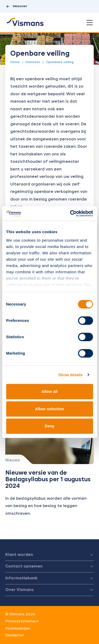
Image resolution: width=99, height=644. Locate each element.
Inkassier (16, 6)
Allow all (49, 391)
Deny (49, 426)
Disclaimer (15, 635)
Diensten (33, 62)
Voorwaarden (18, 628)
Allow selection (49, 409)
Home (15, 62)
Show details (71, 375)
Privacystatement (22, 621)
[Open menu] (90, 23)
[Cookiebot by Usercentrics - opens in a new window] (70, 213)
